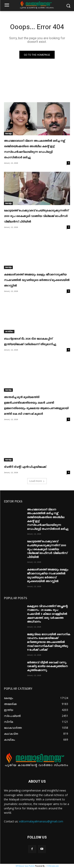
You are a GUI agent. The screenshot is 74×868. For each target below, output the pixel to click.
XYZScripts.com (52, 866)
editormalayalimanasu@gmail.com (41, 821)
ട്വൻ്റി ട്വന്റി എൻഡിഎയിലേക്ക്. (25, 467)
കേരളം (8, 134)
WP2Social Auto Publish (25, 866)
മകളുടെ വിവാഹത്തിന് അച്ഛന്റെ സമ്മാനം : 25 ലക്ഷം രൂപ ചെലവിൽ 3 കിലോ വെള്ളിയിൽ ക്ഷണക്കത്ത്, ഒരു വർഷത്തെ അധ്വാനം (47, 614)
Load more (37, 481)
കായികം (9, 331)
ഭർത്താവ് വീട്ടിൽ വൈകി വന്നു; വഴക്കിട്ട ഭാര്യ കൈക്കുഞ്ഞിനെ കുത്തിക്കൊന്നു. (47, 666)
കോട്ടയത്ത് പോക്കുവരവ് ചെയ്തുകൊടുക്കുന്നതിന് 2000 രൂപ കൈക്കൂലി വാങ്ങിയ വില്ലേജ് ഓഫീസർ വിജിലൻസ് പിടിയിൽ (36, 216)
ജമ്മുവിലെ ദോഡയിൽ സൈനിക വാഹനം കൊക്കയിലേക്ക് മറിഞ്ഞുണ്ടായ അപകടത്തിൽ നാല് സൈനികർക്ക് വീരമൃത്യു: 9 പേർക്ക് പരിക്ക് (49, 642)
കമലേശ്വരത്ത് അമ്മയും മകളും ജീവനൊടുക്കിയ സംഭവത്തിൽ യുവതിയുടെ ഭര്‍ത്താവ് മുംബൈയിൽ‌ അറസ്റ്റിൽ (37, 280)
